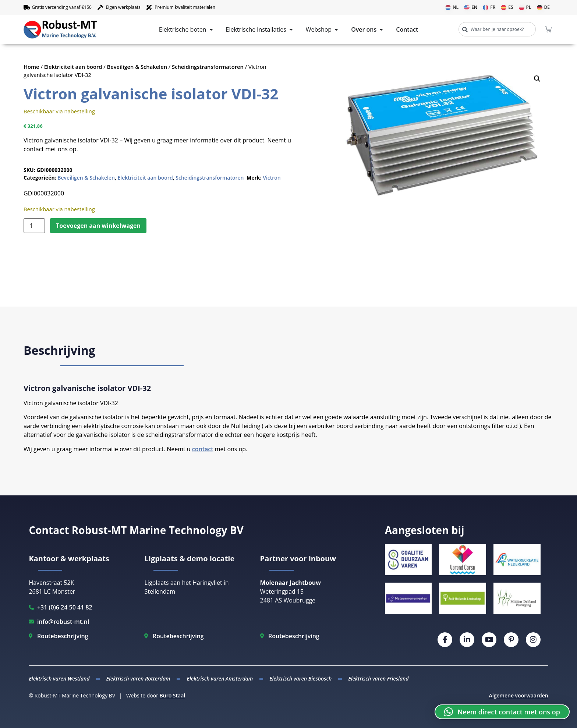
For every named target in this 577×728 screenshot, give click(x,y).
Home (31, 67)
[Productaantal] (34, 226)
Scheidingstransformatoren (208, 67)
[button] (537, 79)
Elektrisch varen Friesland (378, 678)
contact (203, 449)
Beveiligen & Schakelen (137, 67)
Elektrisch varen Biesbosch (300, 678)
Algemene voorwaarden (519, 695)
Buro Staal (173, 695)
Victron (272, 178)
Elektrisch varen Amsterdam (220, 678)
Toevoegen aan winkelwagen (98, 226)
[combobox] (497, 29)
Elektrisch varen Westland (59, 678)
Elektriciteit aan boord (73, 67)
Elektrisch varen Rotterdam (138, 678)
